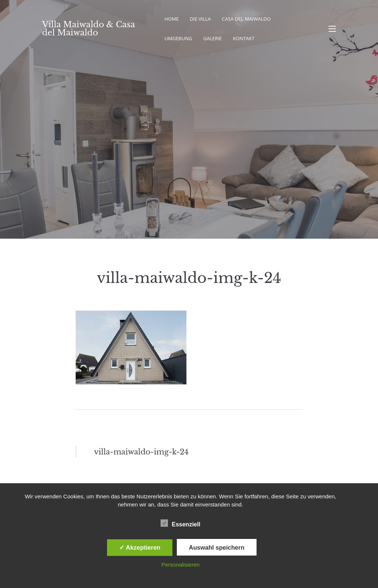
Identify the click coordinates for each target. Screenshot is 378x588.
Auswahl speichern (217, 547)
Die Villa (200, 19)
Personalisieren (180, 565)
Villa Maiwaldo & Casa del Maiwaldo (88, 29)
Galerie (212, 38)
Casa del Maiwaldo (246, 19)
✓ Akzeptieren (140, 547)
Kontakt (244, 38)
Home (172, 19)
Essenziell (180, 523)
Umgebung (178, 38)
